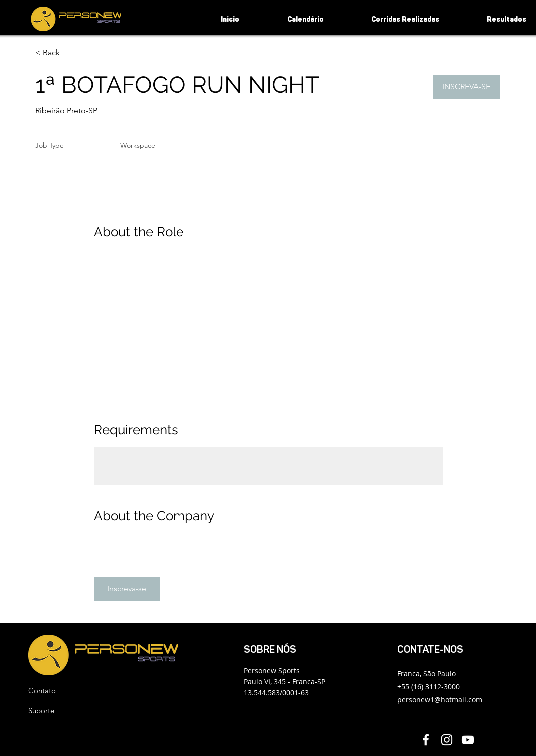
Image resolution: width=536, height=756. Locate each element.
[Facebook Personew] (426, 740)
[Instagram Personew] (447, 740)
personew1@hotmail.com (440, 699)
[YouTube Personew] (468, 740)
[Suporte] (64, 711)
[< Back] (71, 53)
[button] (466, 87)
